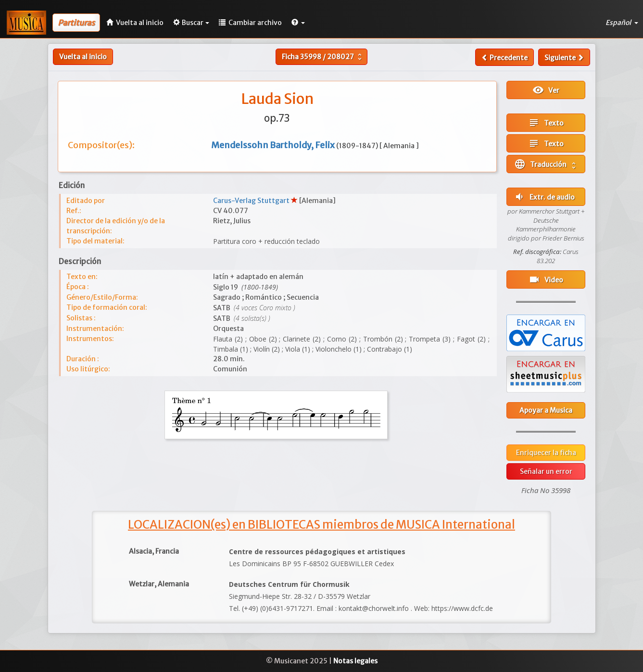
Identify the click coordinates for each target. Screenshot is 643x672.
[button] (298, 23)
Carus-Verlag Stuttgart (252, 201)
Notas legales (355, 661)
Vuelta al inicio (83, 57)
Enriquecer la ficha (546, 453)
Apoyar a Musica (546, 410)
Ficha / (323, 57)
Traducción (546, 164)
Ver (546, 90)
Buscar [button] (191, 23)
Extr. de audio (544, 197)
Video (546, 279)
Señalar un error (546, 471)
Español (622, 23)
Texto (546, 123)
